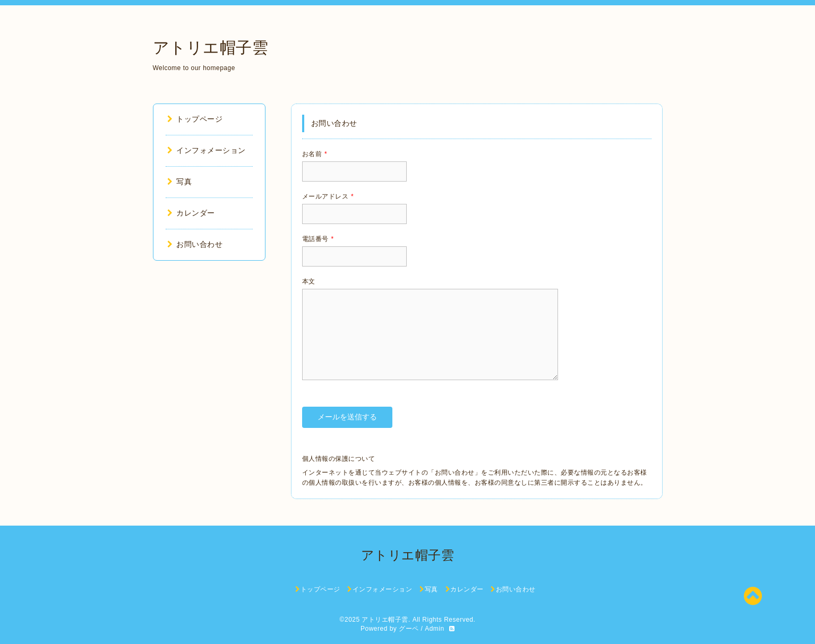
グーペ (409, 629)
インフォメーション (207, 150)
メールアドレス (328, 196)
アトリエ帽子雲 (211, 48)
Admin (435, 629)
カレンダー (191, 213)
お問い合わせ (195, 244)
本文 (309, 281)
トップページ (195, 119)
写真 (180, 182)
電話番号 (318, 239)
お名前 (315, 154)
